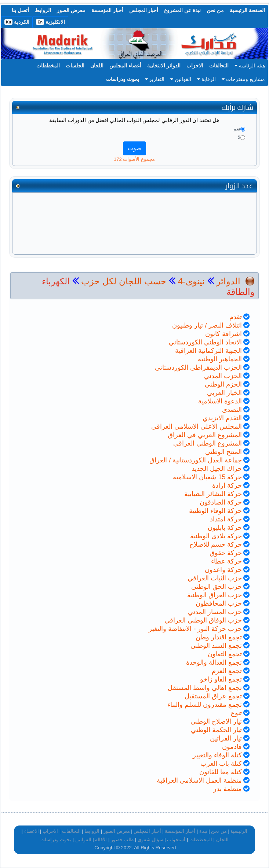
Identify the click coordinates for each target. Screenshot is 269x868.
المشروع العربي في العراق (205, 435)
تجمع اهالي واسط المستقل (205, 688)
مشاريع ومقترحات (243, 79)
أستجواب (176, 840)
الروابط (43, 10)
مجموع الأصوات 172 (134, 159)
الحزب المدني (223, 376)
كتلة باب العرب (221, 764)
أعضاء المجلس (125, 66)
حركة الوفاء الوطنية (215, 511)
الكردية (17, 22)
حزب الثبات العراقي (215, 578)
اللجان (97, 66)
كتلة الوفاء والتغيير (217, 755)
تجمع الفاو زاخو (221, 679)
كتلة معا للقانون (221, 772)
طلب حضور (122, 840)
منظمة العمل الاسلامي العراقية (199, 780)
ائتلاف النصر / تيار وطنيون (207, 325)
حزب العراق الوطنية (215, 595)
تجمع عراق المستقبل (213, 696)
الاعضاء (32, 831)
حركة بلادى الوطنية (216, 536)
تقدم (236, 317)
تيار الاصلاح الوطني (216, 721)
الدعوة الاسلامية (220, 401)
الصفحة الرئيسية (247, 10)
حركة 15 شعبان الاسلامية (207, 477)
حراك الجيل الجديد (217, 469)
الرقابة (206, 79)
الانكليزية (50, 22)
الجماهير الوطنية (220, 359)
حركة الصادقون (221, 502)
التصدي (232, 410)
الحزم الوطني (223, 384)
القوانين (181, 79)
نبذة (203, 831)
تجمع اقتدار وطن (219, 637)
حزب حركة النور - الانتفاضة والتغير (195, 629)
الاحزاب (195, 66)
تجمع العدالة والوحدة (214, 662)
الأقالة (101, 840)
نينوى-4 (190, 281)
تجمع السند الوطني (216, 646)
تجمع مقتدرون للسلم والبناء (205, 705)
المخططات (48, 66)
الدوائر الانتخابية (164, 66)
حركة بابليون (225, 528)
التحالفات (219, 66)
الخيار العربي (224, 393)
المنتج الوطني (223, 452)
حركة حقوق (226, 553)
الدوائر (228, 281)
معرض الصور (71, 10)
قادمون (232, 747)
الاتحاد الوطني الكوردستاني (205, 342)
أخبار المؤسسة (107, 10)
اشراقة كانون (223, 334)
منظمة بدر (228, 789)
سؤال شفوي (150, 840)
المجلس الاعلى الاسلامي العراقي (197, 426)
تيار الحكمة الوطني (216, 730)
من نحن (215, 10)
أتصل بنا (20, 10)
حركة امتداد (226, 519)
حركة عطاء (226, 561)
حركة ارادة (227, 485)
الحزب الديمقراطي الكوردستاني (198, 367)
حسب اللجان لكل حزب (124, 281)
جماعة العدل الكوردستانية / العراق (196, 460)
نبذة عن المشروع (182, 10)
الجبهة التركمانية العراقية (208, 351)
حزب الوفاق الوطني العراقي (203, 620)
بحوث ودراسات (123, 79)
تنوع (236, 713)
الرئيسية (239, 831)
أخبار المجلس (144, 10)
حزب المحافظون (219, 603)
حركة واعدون (223, 570)
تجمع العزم (227, 671)
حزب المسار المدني (215, 612)
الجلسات (75, 66)
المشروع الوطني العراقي (208, 443)
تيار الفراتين (226, 738)
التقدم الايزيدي (222, 418)
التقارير (155, 79)
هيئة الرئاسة (250, 66)
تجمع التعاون (225, 654)
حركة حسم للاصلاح (216, 544)
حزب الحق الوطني (217, 587)
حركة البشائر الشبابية (213, 494)
